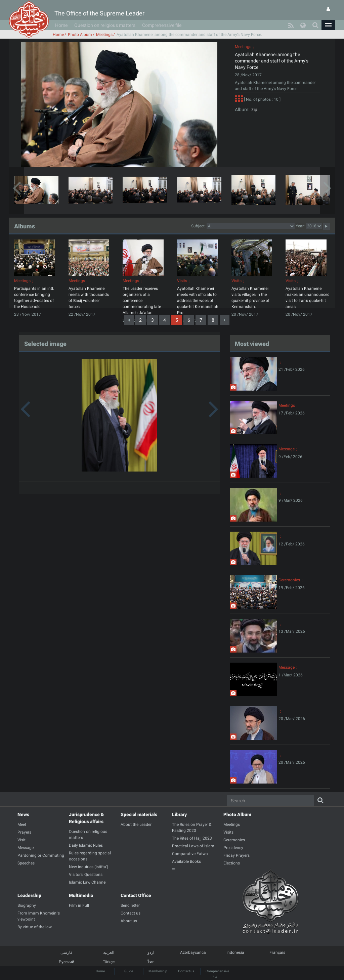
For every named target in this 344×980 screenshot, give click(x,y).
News (23, 814)
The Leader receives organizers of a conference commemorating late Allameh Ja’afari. (142, 301)
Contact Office (136, 895)
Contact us (186, 971)
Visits (182, 281)
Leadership (29, 895)
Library (179, 814)
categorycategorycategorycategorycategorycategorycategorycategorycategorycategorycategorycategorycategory (251, 226)
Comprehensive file (162, 25)
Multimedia (81, 895)
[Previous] (129, 320)
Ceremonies (289, 580)
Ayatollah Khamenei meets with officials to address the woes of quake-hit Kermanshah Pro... (198, 301)
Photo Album (80, 35)
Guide (129, 971)
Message (287, 449)
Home (61, 25)
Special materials (139, 814)
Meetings (104, 35)
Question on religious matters (105, 25)
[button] (328, 25)
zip (253, 109)
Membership (158, 971)
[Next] (225, 320)
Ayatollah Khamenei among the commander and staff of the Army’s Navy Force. (272, 61)
